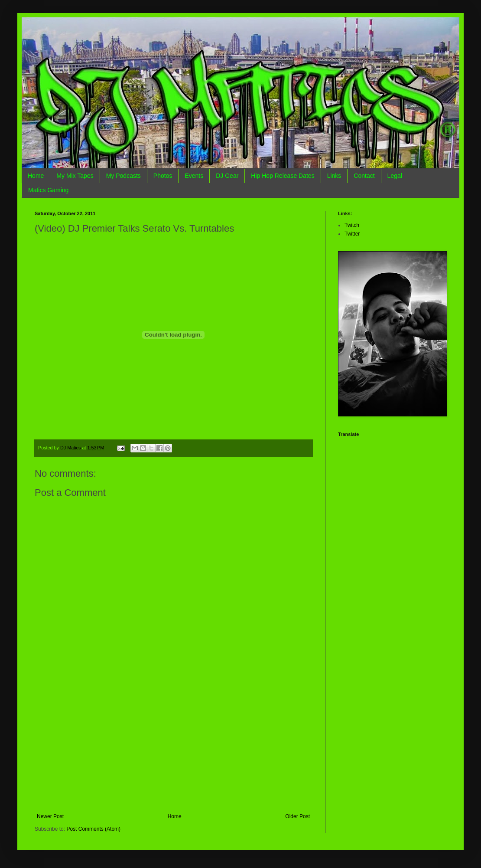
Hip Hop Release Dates (283, 176)
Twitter (352, 234)
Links (334, 176)
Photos (163, 176)
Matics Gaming (48, 190)
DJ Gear (227, 176)
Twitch (352, 225)
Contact (364, 176)
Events (194, 176)
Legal (395, 176)
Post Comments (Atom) (93, 829)
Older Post (297, 816)
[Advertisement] (173, 748)
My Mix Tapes (75, 176)
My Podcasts (123, 176)
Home (36, 176)
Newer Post (50, 816)
